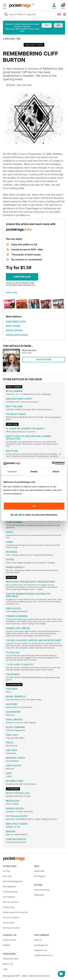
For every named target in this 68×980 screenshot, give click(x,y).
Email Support (40, 876)
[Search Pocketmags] (6, 15)
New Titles (7, 876)
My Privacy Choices (11, 928)
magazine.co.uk (41, 950)
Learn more (11, 292)
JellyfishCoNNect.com (43, 955)
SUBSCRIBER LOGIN (16, 322)
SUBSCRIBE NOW (22, 277)
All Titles (6, 871)
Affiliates (7, 945)
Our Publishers (9, 897)
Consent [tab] (12, 471)
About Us (38, 940)
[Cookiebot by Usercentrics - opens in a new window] (52, 463)
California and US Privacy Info (15, 912)
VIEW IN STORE (44, 359)
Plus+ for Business (11, 902)
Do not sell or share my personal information (34, 515)
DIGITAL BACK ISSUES (17, 335)
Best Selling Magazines (13, 881)
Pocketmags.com (41, 945)
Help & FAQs (39, 871)
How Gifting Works (42, 890)
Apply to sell (8, 964)
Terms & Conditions (11, 918)
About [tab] (56, 471)
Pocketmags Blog (10, 892)
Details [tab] (34, 471)
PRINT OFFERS (13, 326)
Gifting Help (39, 895)
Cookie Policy (9, 923)
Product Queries (10, 940)
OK (34, 506)
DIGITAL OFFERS (14, 330)
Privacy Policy (9, 907)
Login (5, 969)
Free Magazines (10, 887)
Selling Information (11, 959)
